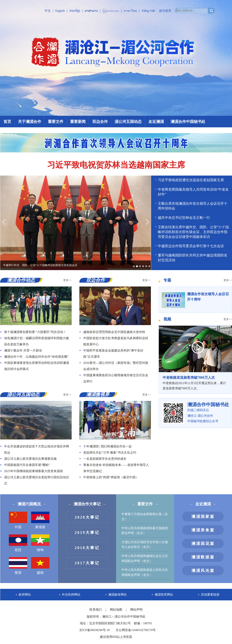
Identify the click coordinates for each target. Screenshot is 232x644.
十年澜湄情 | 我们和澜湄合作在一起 (108, 446)
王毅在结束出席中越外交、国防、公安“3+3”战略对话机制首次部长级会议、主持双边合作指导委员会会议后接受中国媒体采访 (193, 232)
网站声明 (136, 610)
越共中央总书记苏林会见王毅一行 (184, 218)
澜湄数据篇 (203, 557)
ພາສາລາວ (91, 11)
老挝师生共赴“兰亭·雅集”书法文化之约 (110, 453)
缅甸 (40, 543)
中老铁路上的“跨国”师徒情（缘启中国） (111, 477)
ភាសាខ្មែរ (75, 11)
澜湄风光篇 (203, 570)
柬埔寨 (40, 520)
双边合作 (100, 122)
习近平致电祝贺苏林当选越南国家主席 (116, 165)
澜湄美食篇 (203, 530)
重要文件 (56, 122)
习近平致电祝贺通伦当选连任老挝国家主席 (191, 180)
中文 (48, 11)
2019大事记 (87, 532)
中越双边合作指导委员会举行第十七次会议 (191, 246)
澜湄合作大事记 (87, 504)
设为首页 (165, 11)
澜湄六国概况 (29, 504)
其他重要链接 (210, 595)
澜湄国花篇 (203, 543)
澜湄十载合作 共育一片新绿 (23, 350)
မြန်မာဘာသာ (111, 11)
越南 (40, 566)
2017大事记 (87, 563)
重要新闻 (78, 122)
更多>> (67, 280)
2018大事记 (87, 548)
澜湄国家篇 (203, 516)
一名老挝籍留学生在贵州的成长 (105, 459)
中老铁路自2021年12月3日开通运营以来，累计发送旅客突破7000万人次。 (195, 382)
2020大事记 (87, 517)
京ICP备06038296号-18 (94, 630)
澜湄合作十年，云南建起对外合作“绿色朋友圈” (36, 357)
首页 (7, 122)
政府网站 (25, 595)
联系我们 (96, 610)
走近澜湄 (156, 122)
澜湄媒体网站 (117, 595)
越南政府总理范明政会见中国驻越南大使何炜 (114, 332)
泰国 (18, 566)
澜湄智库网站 (164, 595)
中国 (18, 520)
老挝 (18, 543)
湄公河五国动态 (128, 122)
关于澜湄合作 (30, 122)
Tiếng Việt (148, 11)
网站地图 (116, 610)
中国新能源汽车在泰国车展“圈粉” (27, 465)
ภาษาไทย (130, 11)
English (60, 11)
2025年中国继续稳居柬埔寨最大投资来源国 (33, 471)
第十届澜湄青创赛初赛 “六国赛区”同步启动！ (35, 332)
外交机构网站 (71, 595)
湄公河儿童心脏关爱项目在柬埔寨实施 (30, 459)
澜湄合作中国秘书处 (188, 122)
